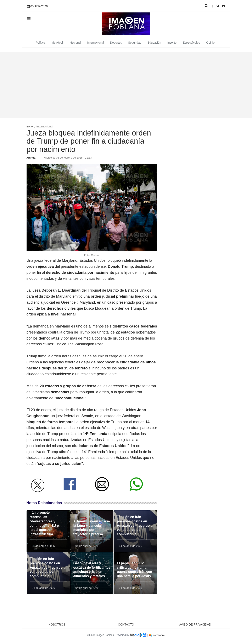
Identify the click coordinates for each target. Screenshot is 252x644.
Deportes (116, 43)
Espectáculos (191, 43)
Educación (154, 43)
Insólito (172, 43)
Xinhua (31, 158)
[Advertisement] (126, 85)
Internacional (95, 43)
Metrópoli (57, 43)
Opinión (211, 43)
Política (40, 43)
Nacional (75, 43)
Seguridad (135, 43)
